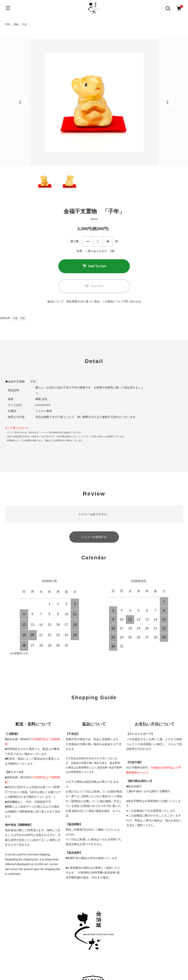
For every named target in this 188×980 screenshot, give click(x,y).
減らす (88, 241)
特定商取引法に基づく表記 (83, 301)
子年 (23, 318)
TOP (7, 24)
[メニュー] (8, 8)
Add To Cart (94, 266)
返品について (56, 301)
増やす (108, 241)
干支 (24, 24)
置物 (16, 24)
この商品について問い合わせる (121, 301)
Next (168, 102)
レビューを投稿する (94, 537)
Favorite (94, 286)
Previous (21, 102)
